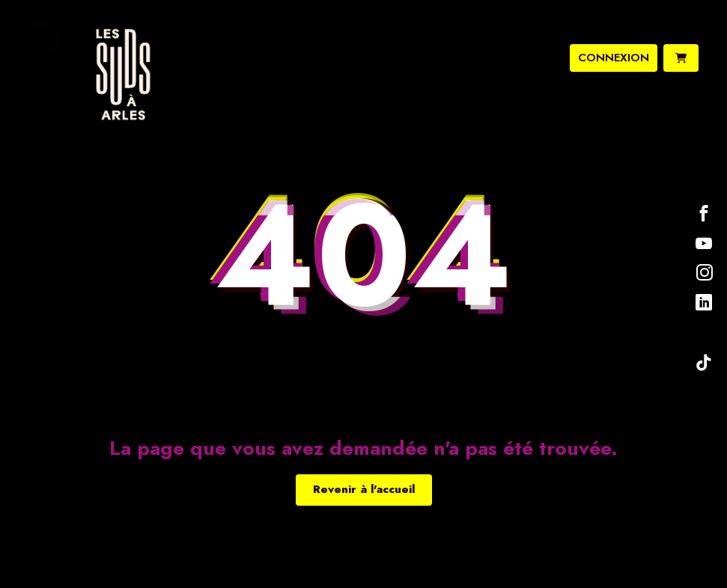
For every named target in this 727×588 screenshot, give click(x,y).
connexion (614, 58)
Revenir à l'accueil (364, 489)
